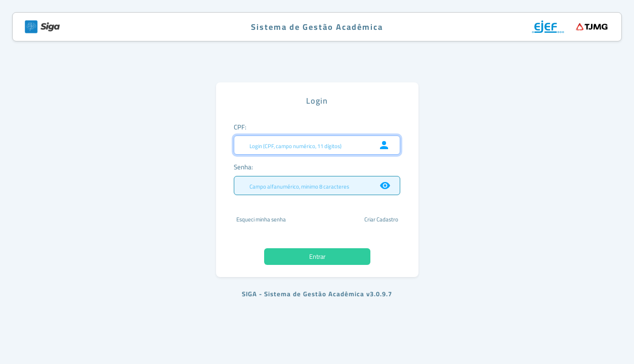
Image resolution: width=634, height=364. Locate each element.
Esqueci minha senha (261, 220)
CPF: (240, 127)
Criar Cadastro (381, 220)
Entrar (317, 256)
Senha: (243, 167)
